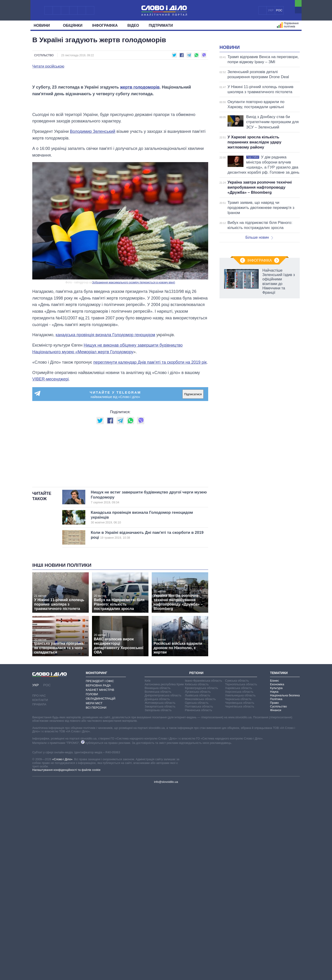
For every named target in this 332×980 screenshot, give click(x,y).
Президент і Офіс (100, 873)
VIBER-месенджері (50, 514)
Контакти (40, 892)
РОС (279, 10)
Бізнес (274, 873)
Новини (43, 25)
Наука (274, 884)
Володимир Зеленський (93, 266)
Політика (276, 891)
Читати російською (48, 66)
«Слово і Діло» (62, 952)
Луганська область (198, 884)
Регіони (196, 865)
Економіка (277, 876)
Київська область (197, 876)
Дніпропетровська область (163, 887)
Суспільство (44, 55)
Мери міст (94, 895)
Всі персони (96, 900)
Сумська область (237, 873)
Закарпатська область (160, 898)
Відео (133, 25)
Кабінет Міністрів (100, 882)
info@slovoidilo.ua (166, 974)
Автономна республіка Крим (164, 876)
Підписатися (193, 529)
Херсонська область (239, 884)
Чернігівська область (240, 898)
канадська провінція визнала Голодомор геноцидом (105, 469)
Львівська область (198, 887)
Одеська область (197, 895)
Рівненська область (199, 902)
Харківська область (239, 880)
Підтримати (161, 25)
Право (274, 895)
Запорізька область (158, 902)
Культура (276, 880)
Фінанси (276, 902)
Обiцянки (73, 25)
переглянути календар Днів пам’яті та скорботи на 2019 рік (150, 497)
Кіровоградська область (202, 880)
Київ (147, 873)
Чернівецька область (240, 895)
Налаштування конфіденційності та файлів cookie (66, 962)
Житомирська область (160, 895)
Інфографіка (105, 25)
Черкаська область (238, 891)
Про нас (39, 888)
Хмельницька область (240, 887)
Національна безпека (285, 887)
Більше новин (259, 295)
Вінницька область (157, 880)
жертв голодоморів (140, 201)
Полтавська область (199, 898)
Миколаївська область (200, 891)
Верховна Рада (98, 878)
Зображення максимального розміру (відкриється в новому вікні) (133, 417)
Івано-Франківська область (203, 873)
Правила (39, 897)
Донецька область (157, 891)
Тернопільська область (241, 876)
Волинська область (158, 884)
